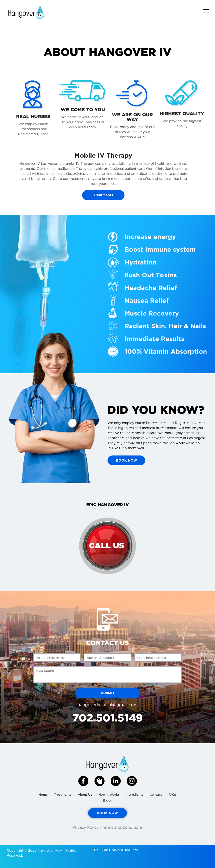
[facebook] (83, 782)
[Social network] (100, 782)
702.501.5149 (108, 718)
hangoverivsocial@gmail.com (108, 705)
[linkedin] (116, 782)
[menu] (206, 11)
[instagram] (132, 782)
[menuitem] (43, 795)
